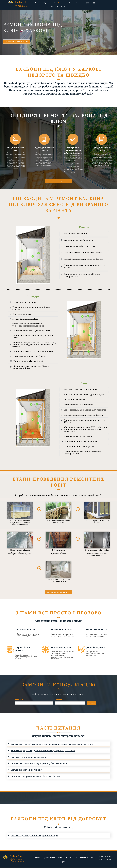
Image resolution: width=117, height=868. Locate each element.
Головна (39, 3)
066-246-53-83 (93, 3)
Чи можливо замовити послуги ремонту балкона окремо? (39, 763)
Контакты (84, 858)
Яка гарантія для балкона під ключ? (28, 757)
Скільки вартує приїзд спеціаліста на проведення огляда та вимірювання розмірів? (52, 744)
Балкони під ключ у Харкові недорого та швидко (35, 835)
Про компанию (49, 858)
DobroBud (23, 2)
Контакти (54, 6)
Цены (69, 858)
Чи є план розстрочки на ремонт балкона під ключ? (36, 776)
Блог (78, 3)
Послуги (63, 3)
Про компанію (50, 3)
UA (61, 6)
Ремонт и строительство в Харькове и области (17, 860)
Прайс (72, 3)
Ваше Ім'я (19, 699)
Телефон (59, 699)
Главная (37, 858)
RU (65, 6)
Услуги (61, 858)
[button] (17, 41)
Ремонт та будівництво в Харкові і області (21, 5)
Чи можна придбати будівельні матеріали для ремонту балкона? (43, 750)
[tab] (58, 744)
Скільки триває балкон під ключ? (27, 770)
